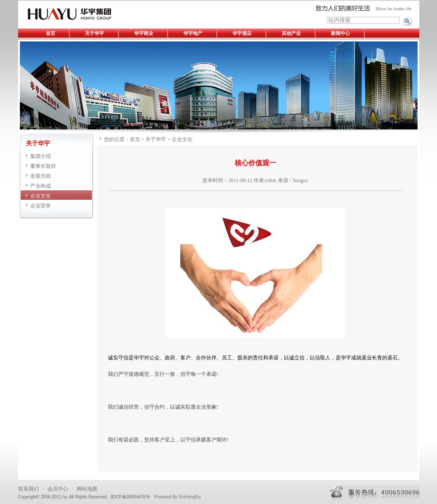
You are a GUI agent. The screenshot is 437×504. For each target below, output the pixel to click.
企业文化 (41, 196)
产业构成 (41, 186)
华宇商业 (144, 33)
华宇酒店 (242, 33)
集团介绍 (41, 156)
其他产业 (291, 33)
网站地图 (87, 489)
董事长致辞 (43, 166)
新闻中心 (340, 33)
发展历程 (41, 176)
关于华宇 (94, 33)
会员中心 (58, 489)
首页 (50, 33)
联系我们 (28, 489)
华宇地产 (193, 33)
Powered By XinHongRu (177, 497)
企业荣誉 (41, 206)
